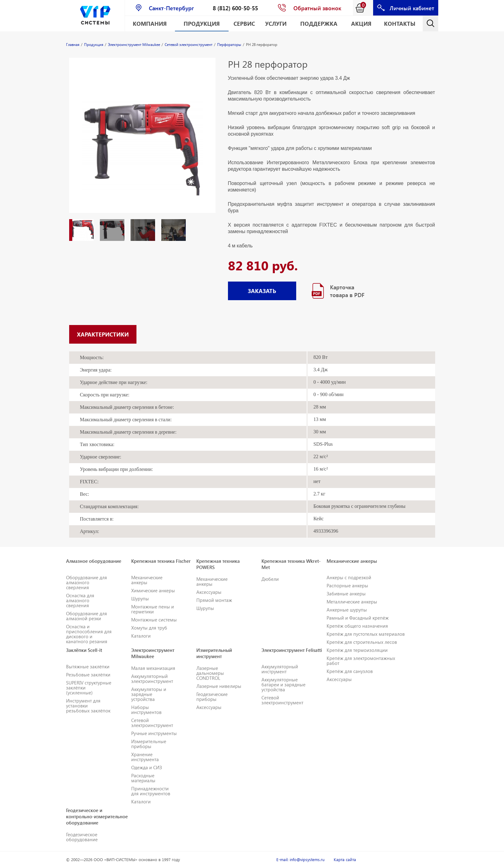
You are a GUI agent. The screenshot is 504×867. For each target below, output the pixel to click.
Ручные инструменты (154, 733)
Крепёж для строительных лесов (362, 642)
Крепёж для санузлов (350, 671)
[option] (142, 142)
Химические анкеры (153, 590)
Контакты (400, 23)
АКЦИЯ (361, 23)
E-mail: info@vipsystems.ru (300, 859)
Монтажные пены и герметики (153, 609)
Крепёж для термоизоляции (357, 650)
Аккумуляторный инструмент (280, 669)
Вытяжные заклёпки (88, 666)
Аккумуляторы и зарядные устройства (149, 694)
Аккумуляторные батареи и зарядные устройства (283, 684)
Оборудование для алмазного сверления (87, 582)
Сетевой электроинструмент (152, 723)
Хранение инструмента (145, 757)
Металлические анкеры (352, 602)
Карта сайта (345, 859)
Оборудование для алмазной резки (87, 616)
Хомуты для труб (149, 628)
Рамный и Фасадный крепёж (358, 618)
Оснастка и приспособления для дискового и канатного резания (89, 634)
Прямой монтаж (214, 600)
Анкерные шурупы (347, 610)
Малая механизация (153, 668)
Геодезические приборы (212, 697)
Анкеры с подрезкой (349, 577)
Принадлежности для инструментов (151, 791)
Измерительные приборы (149, 744)
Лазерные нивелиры (219, 686)
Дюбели (270, 579)
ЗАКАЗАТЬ (262, 291)
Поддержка (319, 23)
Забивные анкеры (346, 594)
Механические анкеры (147, 580)
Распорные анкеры (347, 585)
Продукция (202, 23)
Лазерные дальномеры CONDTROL (210, 673)
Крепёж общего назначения (357, 626)
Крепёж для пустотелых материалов (366, 634)
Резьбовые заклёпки (88, 675)
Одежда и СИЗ (147, 767)
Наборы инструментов (146, 710)
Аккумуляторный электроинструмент (152, 679)
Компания (150, 23)
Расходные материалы (143, 778)
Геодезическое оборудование (82, 837)
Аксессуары (209, 592)
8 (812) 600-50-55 (235, 8)
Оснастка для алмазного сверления (80, 600)
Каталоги (141, 636)
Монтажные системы (154, 620)
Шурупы (140, 598)
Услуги (276, 23)
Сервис (244, 23)
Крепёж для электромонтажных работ (361, 661)
